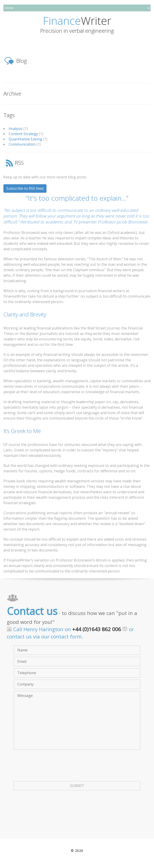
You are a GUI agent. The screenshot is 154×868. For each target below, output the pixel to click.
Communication (22, 144)
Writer (77, 21)
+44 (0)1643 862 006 (97, 629)
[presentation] (48, 770)
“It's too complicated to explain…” (77, 198)
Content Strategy (23, 134)
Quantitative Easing (25, 139)
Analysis (16, 129)
